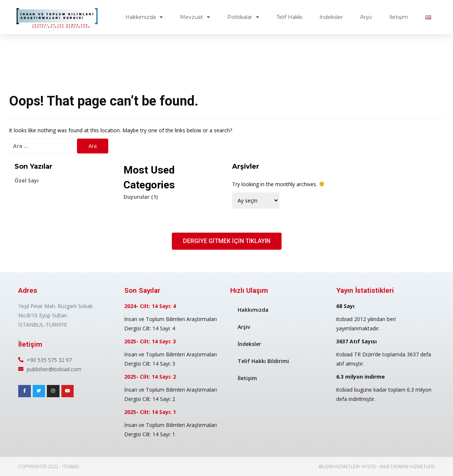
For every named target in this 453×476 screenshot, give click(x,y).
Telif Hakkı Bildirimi (263, 361)
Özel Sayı (27, 180)
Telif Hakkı (289, 17)
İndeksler (331, 17)
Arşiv (366, 17)
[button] (227, 241)
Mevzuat (195, 17)
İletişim (399, 17)
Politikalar (243, 17)
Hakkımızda (144, 17)
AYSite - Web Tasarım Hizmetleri (398, 467)
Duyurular (141, 197)
